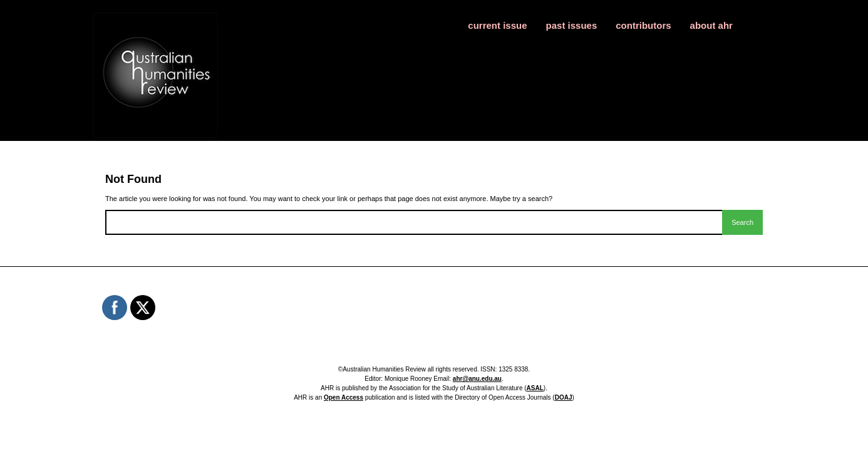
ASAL (535, 388)
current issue (497, 25)
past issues (572, 25)
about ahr (711, 25)
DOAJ (564, 397)
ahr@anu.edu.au (477, 379)
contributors (643, 25)
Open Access (344, 397)
